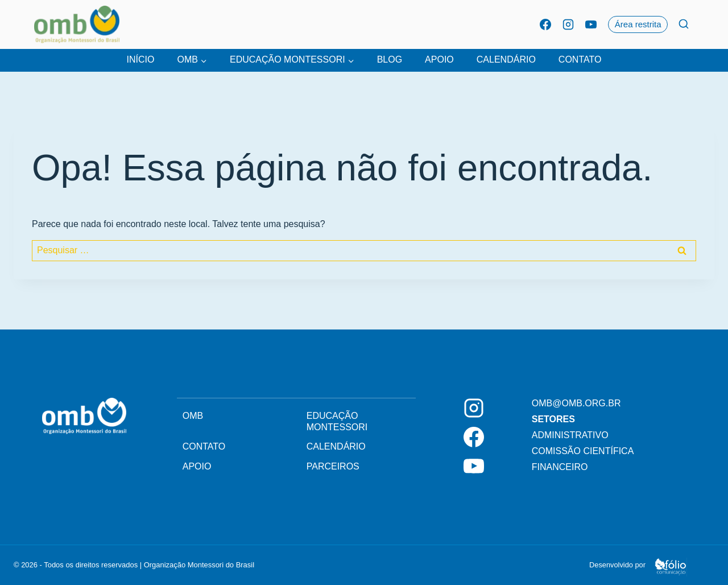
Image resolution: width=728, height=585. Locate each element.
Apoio (439, 59)
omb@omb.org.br (576, 403)
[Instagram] (568, 24)
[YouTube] (591, 24)
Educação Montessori (337, 421)
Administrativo (570, 435)
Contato (580, 59)
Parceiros (333, 466)
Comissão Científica (583, 451)
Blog (390, 59)
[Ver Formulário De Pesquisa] (684, 24)
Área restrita (638, 24)
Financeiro (560, 467)
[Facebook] (545, 24)
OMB (193, 416)
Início (141, 59)
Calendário (506, 59)
